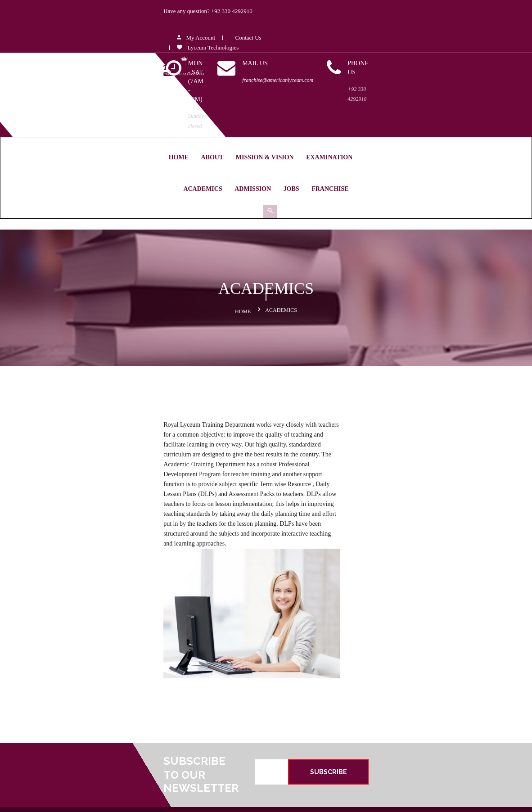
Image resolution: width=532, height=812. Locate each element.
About (118, 97)
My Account (341, 15)
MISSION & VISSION (302, 683)
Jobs (377, 97)
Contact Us (393, 15)
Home (84, 97)
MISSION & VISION (170, 97)
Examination (235, 97)
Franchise (416, 97)
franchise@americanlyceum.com (367, 58)
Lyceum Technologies (353, 25)
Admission (339, 97)
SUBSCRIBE (435, 554)
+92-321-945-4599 (195, 659)
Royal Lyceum (215, 799)
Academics (289, 97)
